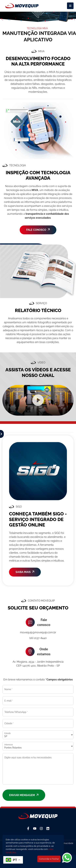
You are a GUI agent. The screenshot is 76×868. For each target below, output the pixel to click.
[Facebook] (28, 828)
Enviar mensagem (24, 795)
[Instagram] (41, 828)
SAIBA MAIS (25, 572)
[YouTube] (35, 828)
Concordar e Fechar (49, 859)
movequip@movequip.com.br (38, 632)
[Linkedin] (48, 828)
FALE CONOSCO (38, 230)
